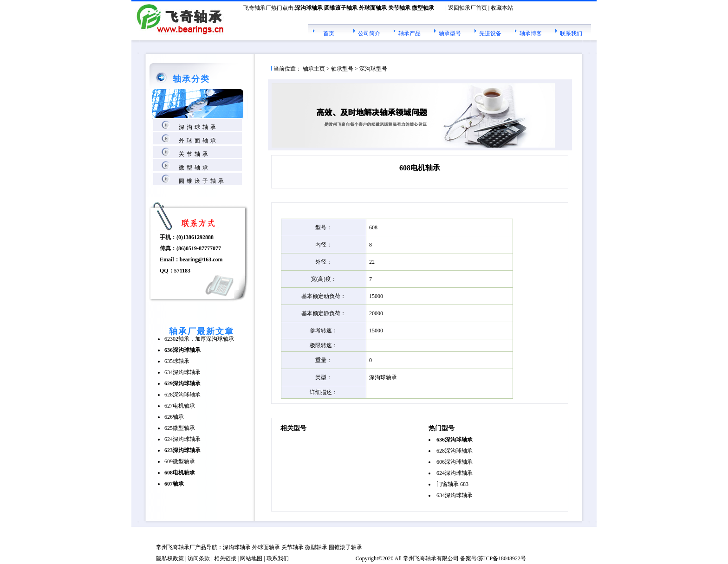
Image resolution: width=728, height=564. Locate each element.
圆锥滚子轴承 (202, 181)
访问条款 (199, 558)
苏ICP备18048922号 (502, 558)
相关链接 (225, 558)
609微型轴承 (180, 461)
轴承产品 (409, 33)
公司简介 (369, 33)
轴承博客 (531, 33)
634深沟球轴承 (182, 372)
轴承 (431, 558)
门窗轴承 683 (452, 484)
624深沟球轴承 (182, 439)
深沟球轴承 (198, 127)
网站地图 (251, 558)
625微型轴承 (180, 428)
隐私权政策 (170, 558)
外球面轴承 (198, 141)
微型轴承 (195, 168)
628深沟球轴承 (182, 395)
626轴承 (174, 417)
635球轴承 (177, 361)
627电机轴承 (180, 406)
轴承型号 (450, 33)
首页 (329, 33)
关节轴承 (195, 154)
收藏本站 (502, 8)
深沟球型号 (373, 69)
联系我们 (571, 33)
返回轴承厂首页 (468, 8)
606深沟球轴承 (455, 462)
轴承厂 (187, 547)
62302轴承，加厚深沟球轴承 (199, 339)
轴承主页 (314, 69)
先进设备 (490, 33)
